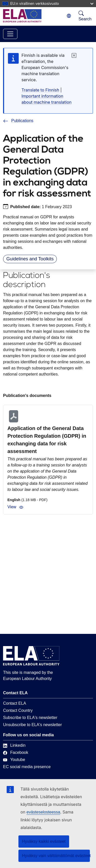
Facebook (16, 752)
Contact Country (18, 710)
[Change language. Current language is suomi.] (69, 16)
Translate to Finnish (40, 90)
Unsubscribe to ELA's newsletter (33, 725)
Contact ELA (15, 703)
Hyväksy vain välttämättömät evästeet (56, 856)
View (15, 507)
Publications (18, 121)
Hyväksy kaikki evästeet (44, 841)
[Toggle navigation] (10, 34)
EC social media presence (27, 767)
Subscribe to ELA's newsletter (30, 718)
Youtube (14, 760)
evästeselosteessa (44, 812)
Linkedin (14, 745)
